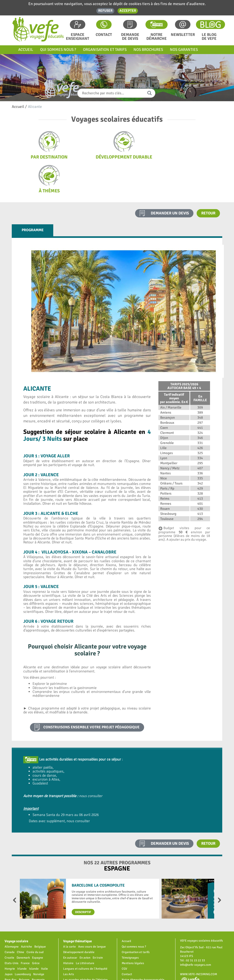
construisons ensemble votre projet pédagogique (91, 693)
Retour (208, 179)
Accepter (128, 11)
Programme (33, 196)
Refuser (105, 11)
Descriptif (83, 878)
